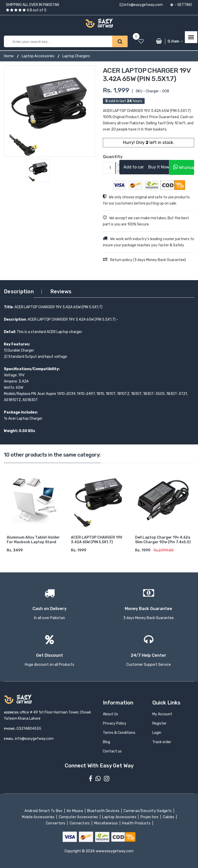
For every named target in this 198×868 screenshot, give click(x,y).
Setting (181, 5)
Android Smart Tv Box (44, 811)
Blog (106, 742)
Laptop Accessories (38, 56)
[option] (49, 111)
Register (159, 723)
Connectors (80, 823)
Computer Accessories (79, 817)
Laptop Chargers (76, 56)
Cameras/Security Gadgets (148, 811)
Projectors (150, 817)
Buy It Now (159, 167)
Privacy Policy (115, 723)
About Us (110, 714)
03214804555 (29, 729)
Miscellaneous (106, 823)
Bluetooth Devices (104, 811)
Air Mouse (75, 811)
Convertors (56, 823)
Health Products (137, 823)
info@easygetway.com (141, 5)
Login (157, 733)
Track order (162, 742)
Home (9, 56)
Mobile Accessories (39, 817)
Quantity (107, 157)
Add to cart (135, 167)
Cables (169, 817)
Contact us (112, 751)
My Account (162, 714)
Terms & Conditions (119, 733)
